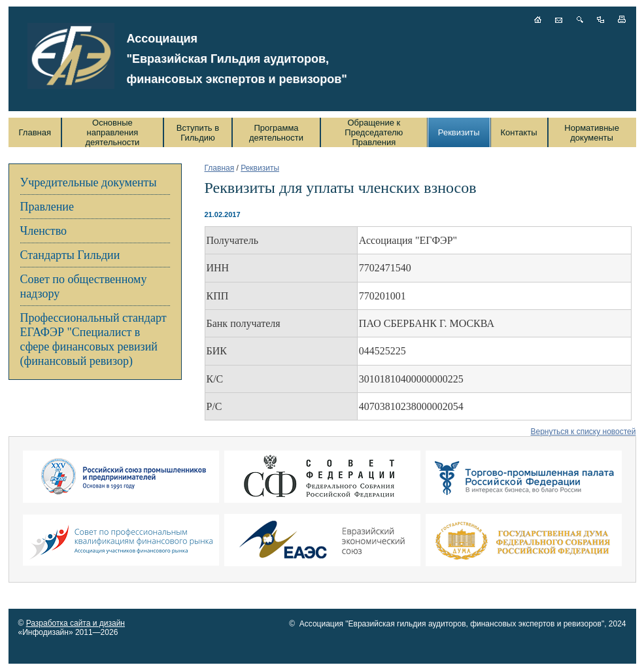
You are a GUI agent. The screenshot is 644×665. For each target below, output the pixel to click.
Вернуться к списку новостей (583, 432)
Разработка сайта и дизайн (76, 623)
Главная (35, 132)
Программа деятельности (276, 133)
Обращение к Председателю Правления (374, 132)
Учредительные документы (89, 182)
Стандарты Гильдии (70, 255)
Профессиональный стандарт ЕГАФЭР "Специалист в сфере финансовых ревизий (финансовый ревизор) (93, 339)
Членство (44, 231)
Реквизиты (459, 132)
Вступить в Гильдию (198, 133)
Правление (47, 207)
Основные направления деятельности (112, 132)
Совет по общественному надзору (84, 286)
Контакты (519, 132)
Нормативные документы (592, 133)
